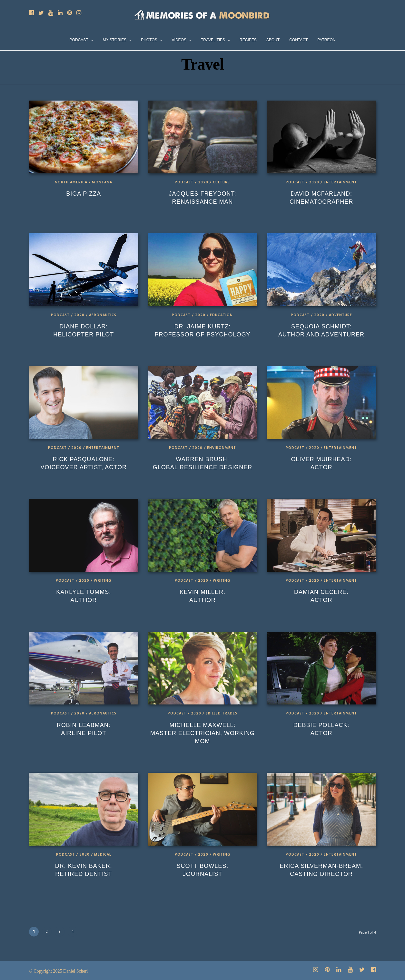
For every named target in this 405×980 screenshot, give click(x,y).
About (273, 40)
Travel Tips (213, 40)
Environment (222, 448)
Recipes (248, 40)
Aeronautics (103, 315)
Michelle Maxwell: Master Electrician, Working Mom (202, 733)
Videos (179, 40)
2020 (203, 182)
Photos (149, 40)
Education (221, 315)
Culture (221, 182)
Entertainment (340, 182)
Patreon (326, 40)
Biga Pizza (84, 194)
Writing (103, 581)
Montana (102, 182)
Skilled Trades (222, 713)
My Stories (115, 40)
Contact (298, 40)
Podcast (79, 40)
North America (71, 182)
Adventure (341, 315)
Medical (103, 855)
